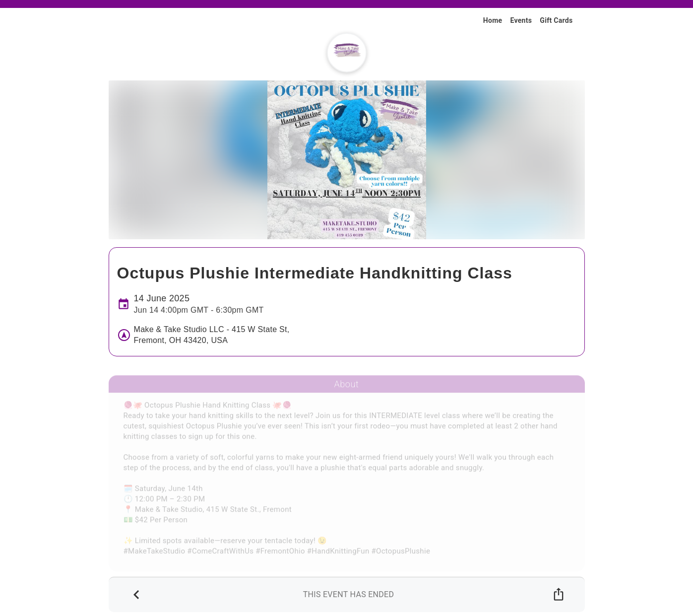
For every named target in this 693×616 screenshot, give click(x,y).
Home (493, 20)
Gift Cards (556, 20)
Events (521, 20)
